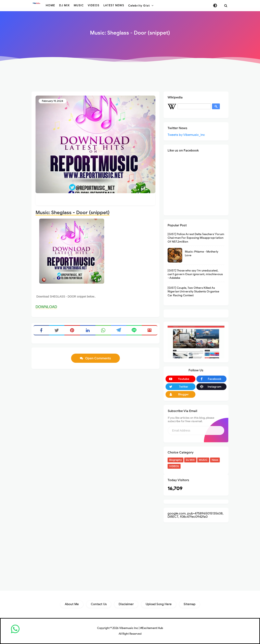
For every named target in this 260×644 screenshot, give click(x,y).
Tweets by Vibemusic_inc (186, 135)
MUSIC (203, 460)
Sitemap (190, 604)
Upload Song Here (159, 604)
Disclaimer (126, 604)
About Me (72, 604)
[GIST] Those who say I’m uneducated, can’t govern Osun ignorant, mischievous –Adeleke (195, 274)
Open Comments (98, 358)
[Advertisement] (130, 78)
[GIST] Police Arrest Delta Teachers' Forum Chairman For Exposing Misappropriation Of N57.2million (196, 238)
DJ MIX (190, 460)
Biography (175, 460)
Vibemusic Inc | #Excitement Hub (141, 628)
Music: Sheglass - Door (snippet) (73, 212)
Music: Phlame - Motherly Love (202, 253)
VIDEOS (174, 466)
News (215, 460)
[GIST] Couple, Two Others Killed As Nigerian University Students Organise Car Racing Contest (193, 291)
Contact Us (99, 604)
